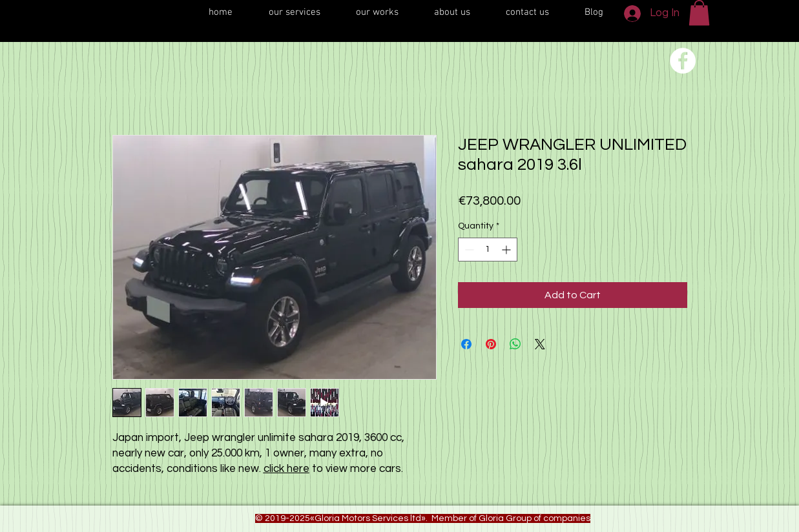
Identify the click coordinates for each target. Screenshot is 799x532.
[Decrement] (468, 250)
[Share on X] (540, 344)
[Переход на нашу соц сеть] (683, 61)
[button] (699, 13)
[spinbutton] (488, 250)
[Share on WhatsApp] (515, 344)
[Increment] (507, 250)
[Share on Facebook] (466, 344)
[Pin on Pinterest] (491, 344)
